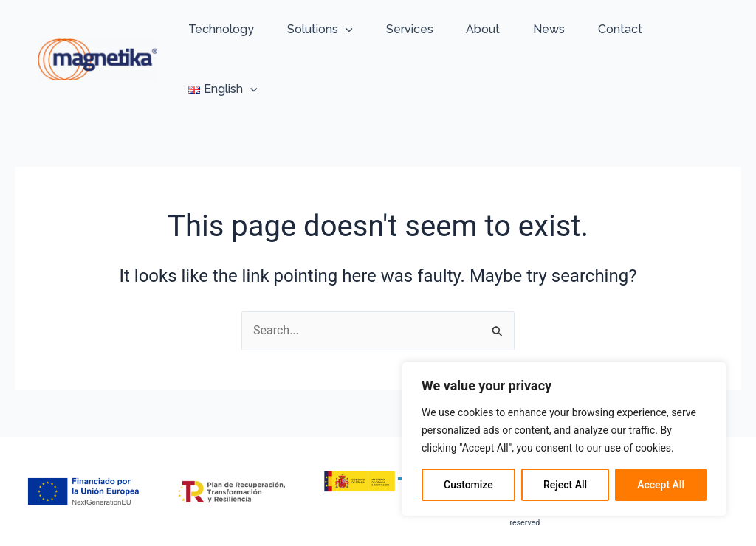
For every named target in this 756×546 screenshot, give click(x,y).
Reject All (565, 485)
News (549, 29)
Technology (221, 29)
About (483, 29)
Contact (620, 29)
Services (410, 29)
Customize (468, 485)
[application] (346, 30)
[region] (564, 439)
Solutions (320, 30)
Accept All (661, 485)
